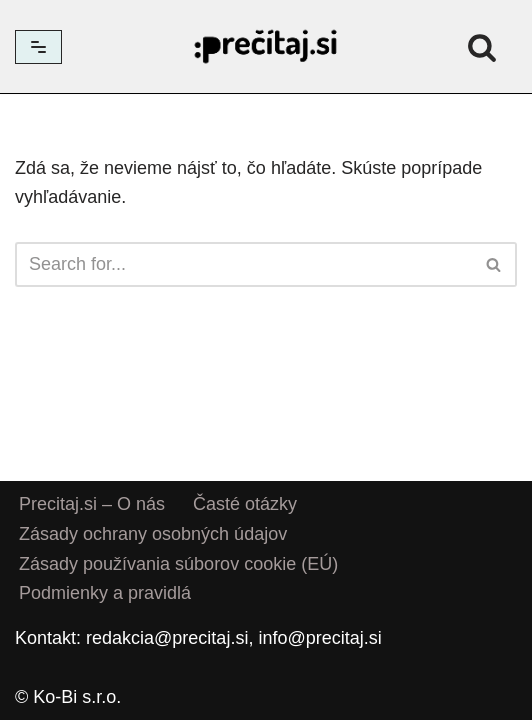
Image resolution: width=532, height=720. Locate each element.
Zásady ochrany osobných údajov (153, 534)
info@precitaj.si (319, 638)
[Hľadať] (482, 47)
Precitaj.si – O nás (92, 504)
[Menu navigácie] (38, 47)
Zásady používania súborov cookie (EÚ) (178, 564)
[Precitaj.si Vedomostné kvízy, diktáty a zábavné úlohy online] (266, 46)
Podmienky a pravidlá (105, 594)
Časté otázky (245, 504)
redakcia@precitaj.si (167, 638)
